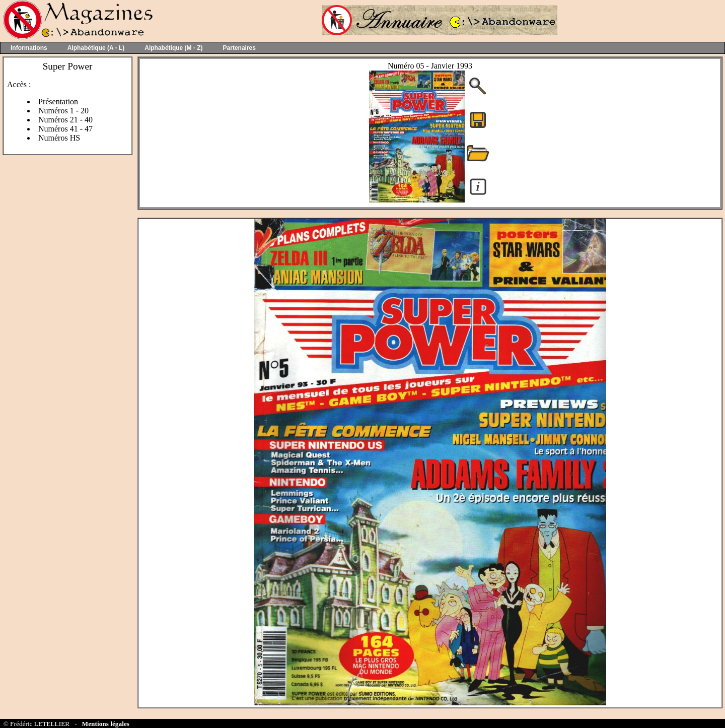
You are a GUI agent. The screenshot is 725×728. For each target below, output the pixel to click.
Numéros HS (59, 138)
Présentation (58, 102)
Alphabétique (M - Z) (173, 48)
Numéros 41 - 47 (65, 129)
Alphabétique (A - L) (96, 48)
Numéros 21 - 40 (65, 120)
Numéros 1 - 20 (63, 111)
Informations (29, 48)
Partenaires (239, 48)
